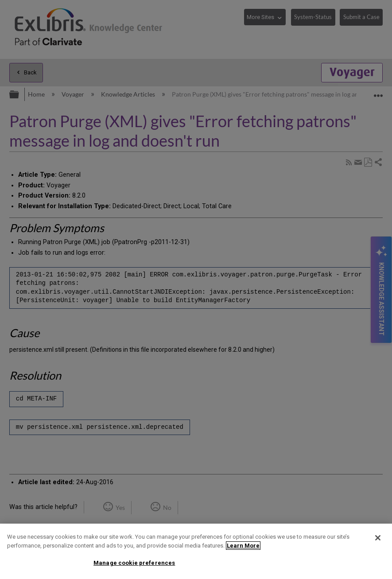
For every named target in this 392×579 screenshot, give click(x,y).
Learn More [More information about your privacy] (243, 546)
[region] (196, 551)
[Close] (378, 538)
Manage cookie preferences (134, 563)
